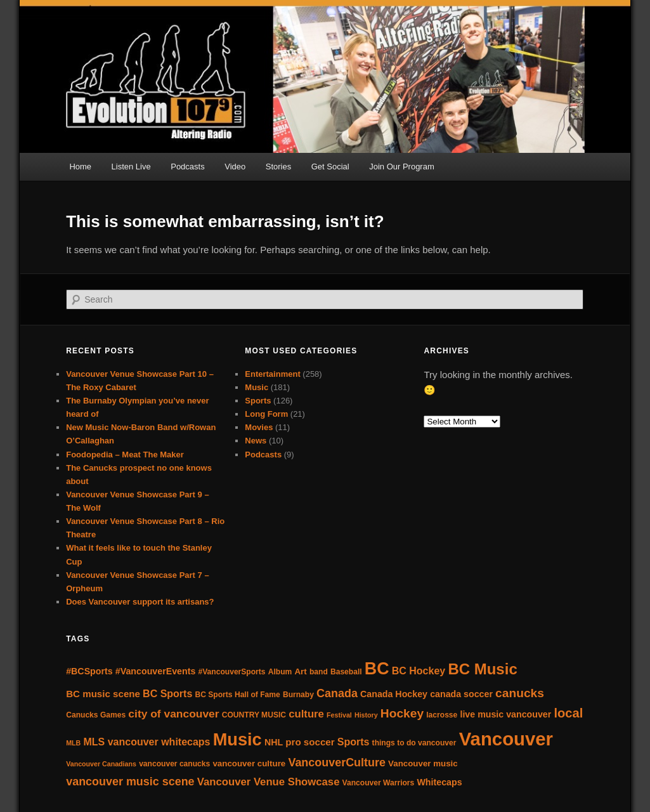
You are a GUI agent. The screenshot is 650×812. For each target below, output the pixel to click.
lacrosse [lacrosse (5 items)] (442, 715)
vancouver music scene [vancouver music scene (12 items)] (130, 782)
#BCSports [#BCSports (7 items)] (89, 671)
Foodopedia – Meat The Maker (125, 455)
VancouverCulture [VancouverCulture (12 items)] (337, 763)
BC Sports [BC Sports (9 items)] (167, 694)
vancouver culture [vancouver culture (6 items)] (249, 763)
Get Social (330, 167)
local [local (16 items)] (568, 713)
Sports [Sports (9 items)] (354, 742)
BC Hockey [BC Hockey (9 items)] (419, 671)
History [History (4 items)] (366, 715)
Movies (259, 427)
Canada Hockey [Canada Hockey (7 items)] (394, 694)
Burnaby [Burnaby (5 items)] (298, 695)
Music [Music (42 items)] (237, 739)
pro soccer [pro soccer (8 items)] (310, 742)
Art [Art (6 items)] (300, 671)
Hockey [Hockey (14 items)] (402, 713)
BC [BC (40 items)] (377, 669)
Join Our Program (402, 167)
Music (257, 387)
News (256, 441)
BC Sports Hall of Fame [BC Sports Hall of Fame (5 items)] (238, 695)
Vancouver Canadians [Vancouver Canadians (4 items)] (101, 764)
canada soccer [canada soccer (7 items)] (461, 694)
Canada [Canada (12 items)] (337, 693)
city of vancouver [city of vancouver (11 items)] (173, 714)
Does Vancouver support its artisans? (140, 602)
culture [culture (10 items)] (306, 714)
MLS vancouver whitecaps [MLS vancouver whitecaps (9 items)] (146, 742)
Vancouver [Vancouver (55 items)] (506, 739)
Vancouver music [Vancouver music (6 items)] (423, 763)
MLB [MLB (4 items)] (73, 743)
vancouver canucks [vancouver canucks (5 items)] (174, 764)
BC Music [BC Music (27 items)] (482, 669)
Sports (258, 401)
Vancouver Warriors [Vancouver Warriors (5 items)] (379, 783)
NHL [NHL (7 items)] (274, 742)
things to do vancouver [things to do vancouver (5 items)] (414, 743)
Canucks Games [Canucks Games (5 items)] (96, 715)
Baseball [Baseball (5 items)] (346, 672)
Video (235, 167)
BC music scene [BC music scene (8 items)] (103, 694)
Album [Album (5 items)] (280, 672)
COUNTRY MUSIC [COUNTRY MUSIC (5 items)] (254, 715)
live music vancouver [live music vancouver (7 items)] (505, 714)
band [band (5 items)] (319, 672)
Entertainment (272, 374)
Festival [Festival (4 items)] (339, 715)
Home (80, 167)
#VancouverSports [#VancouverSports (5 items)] (231, 672)
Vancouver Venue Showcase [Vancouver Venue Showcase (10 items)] (269, 782)
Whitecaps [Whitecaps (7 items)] (439, 782)
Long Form (266, 414)
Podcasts (187, 167)
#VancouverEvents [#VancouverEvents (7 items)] (155, 671)
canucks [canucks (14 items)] (520, 693)
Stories (278, 167)
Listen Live (131, 167)
